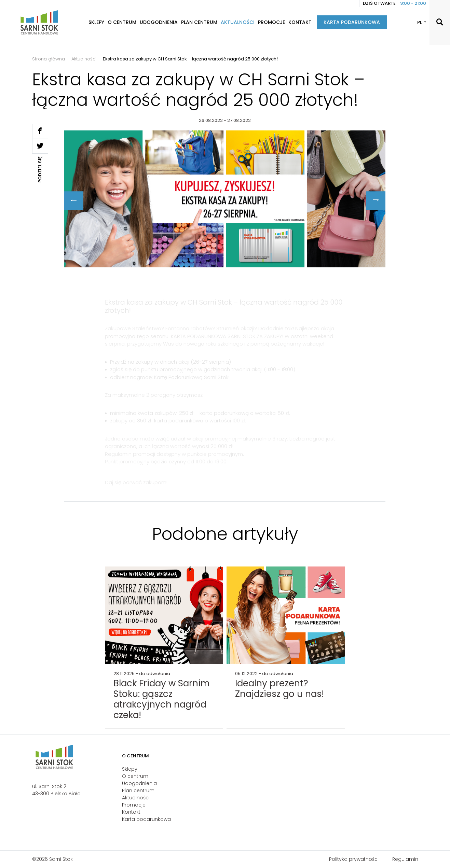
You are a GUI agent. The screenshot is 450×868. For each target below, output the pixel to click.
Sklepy (96, 22)
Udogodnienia (159, 22)
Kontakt (300, 22)
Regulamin (405, 859)
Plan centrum (199, 22)
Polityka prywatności (354, 859)
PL (420, 22)
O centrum (122, 22)
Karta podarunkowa (352, 22)
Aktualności (238, 22)
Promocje (271, 22)
